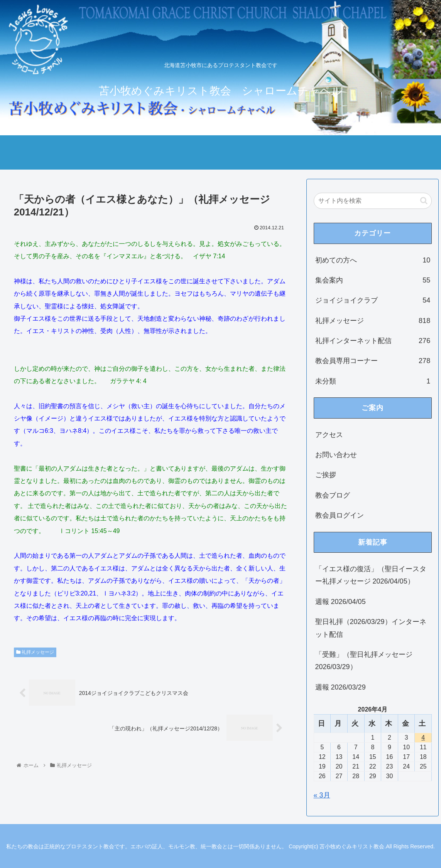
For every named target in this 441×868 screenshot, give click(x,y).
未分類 (373, 381)
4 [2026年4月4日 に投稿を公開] (423, 738)
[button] (424, 201)
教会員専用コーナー (373, 361)
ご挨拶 (326, 475)
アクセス (329, 435)
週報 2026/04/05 (340, 602)
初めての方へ (373, 260)
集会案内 (373, 280)
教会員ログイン (340, 515)
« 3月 (322, 795)
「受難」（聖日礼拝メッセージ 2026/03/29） (364, 661)
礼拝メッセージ (35, 652)
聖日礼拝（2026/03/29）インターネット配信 (371, 628)
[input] (373, 201)
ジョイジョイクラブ (373, 300)
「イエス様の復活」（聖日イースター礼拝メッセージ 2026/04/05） (371, 575)
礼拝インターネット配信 (373, 341)
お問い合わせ (336, 455)
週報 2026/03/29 (340, 687)
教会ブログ (333, 495)
